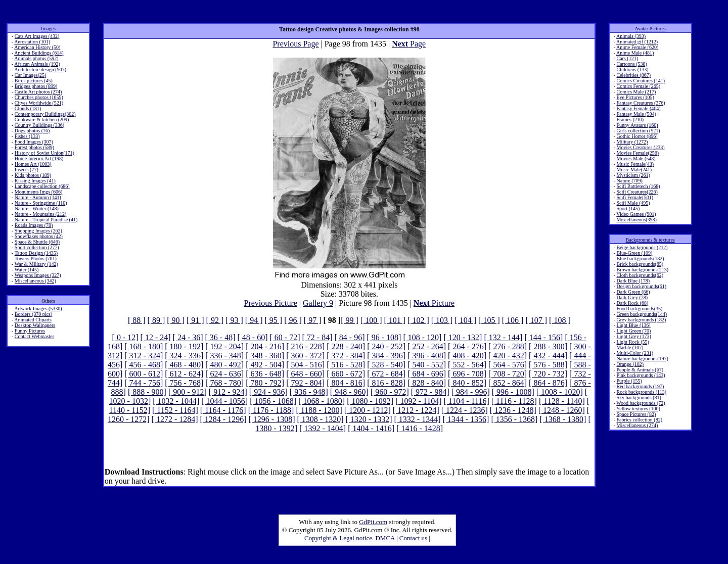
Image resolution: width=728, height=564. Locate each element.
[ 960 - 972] (390, 392)
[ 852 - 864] (508, 383)
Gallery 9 (318, 303)
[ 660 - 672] (346, 374)
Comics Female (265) (638, 86)
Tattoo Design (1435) (36, 253)
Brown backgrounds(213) (642, 270)
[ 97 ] (313, 320)
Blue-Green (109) (634, 253)
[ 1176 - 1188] (271, 410)
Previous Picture (270, 303)
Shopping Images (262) (38, 231)
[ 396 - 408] (427, 356)
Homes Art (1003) (33, 164)
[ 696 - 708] (467, 374)
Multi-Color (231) (635, 353)
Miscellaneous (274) (637, 425)
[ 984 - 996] (471, 392)
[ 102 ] (418, 320)
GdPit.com (373, 522)
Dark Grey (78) (632, 297)
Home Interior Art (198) (39, 158)
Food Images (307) (34, 142)
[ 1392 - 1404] (323, 428)
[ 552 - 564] (467, 365)
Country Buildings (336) (39, 125)
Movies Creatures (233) (640, 147)
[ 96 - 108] (384, 337)
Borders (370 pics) (33, 314)
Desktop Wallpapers (35, 325)
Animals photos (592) (36, 58)
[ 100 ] (371, 320)
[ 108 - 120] (422, 337)
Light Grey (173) (633, 336)
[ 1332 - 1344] (417, 419)
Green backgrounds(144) (642, 314)
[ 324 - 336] (184, 356)
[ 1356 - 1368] (514, 419)
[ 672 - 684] (386, 374)
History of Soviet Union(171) (44, 153)
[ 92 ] (215, 320)
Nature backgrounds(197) (642, 359)
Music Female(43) (635, 164)
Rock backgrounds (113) (641, 392)
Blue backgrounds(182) (640, 258)
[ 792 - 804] (305, 383)
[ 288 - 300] (548, 346)
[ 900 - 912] (188, 392)
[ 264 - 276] (467, 346)
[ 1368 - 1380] (563, 419)
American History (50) (37, 47)
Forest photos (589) (34, 147)
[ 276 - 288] (508, 346)
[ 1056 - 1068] (273, 401)
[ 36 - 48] (220, 337)
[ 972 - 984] (430, 392)
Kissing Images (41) (35, 181)
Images (48, 29)
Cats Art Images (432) (37, 36)
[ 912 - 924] (228, 392)
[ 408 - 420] (467, 356)
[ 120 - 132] (463, 337)
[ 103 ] (442, 320)
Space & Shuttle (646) (37, 242)
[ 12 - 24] (156, 337)
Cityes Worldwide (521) (39, 103)
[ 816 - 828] (386, 383)
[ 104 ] (465, 320)
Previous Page (295, 44)
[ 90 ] (176, 320)
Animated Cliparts (33, 320)
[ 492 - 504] (265, 365)
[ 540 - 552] (427, 365)
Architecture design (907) (40, 69)
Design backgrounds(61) (641, 286)
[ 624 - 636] (224, 374)
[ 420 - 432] (508, 356)
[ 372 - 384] (346, 356)
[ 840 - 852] (467, 383)
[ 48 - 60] (253, 337)
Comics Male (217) (636, 92)
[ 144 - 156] (543, 337)
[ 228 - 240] (346, 346)
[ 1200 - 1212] (368, 410)
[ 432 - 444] (548, 356)
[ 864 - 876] (548, 383)
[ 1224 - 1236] (465, 410)
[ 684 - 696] (427, 374)
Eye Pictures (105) (635, 97)
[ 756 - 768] (184, 383)
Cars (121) (627, 58)
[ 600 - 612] (144, 374)
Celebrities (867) (633, 75)
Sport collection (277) (37, 247)
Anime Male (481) (635, 53)
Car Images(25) (30, 75)
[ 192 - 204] (224, 346)
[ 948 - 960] (349, 392)
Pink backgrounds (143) (641, 375)
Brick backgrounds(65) (640, 264)
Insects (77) (27, 170)
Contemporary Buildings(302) (45, 114)
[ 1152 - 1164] (175, 410)
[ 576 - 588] (548, 365)
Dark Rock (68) (632, 303)
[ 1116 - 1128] (514, 401)
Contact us (413, 538)
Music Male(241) (634, 170)
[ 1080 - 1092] (370, 401)
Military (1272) (632, 142)
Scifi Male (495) (633, 203)
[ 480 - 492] (224, 365)
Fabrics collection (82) (639, 420)
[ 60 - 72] (285, 337)
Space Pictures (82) (636, 414)
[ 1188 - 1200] (319, 410)
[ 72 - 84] (317, 337)
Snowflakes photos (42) (39, 236)
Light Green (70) (633, 331)
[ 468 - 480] (184, 365)
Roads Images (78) (34, 225)
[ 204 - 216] (265, 346)
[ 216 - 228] (305, 346)
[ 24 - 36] (188, 337)
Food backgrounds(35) (639, 309)
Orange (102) (630, 364)
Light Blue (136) (633, 325)
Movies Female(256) (638, 153)
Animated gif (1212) (637, 42)
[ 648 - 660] (305, 374)
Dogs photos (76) (32, 131)
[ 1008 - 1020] (560, 392)
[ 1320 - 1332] (369, 419)
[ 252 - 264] (427, 346)
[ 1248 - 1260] (562, 410)
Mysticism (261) (633, 175)
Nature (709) (629, 181)
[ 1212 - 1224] (416, 410)
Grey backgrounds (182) (641, 320)
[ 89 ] (156, 320)
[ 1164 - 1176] (223, 410)
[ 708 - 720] (508, 374)
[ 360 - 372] (305, 356)
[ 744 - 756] (144, 383)
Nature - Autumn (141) (38, 197)
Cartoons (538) (631, 64)
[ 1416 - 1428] (420, 428)
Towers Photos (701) (36, 258)
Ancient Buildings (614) (39, 53)
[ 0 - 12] (125, 337)
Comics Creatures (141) (641, 81)
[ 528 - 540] (386, 365)
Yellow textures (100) (638, 409)
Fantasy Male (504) (636, 114)
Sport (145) (628, 208)
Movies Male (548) (636, 158)
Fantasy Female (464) (638, 108)
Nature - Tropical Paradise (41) (46, 220)
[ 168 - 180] (144, 346)
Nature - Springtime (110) (41, 203)
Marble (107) (630, 347)
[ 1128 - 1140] (562, 401)
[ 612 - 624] (184, 374)
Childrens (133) (632, 69)
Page (409, 44)
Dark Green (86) (633, 292)
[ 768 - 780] (224, 383)
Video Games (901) (636, 214)
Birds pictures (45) (34, 81)
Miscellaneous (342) (35, 281)
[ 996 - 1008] (513, 392)
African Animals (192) (37, 64)
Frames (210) (630, 120)
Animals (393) (631, 36)
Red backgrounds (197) (640, 386)
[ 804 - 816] (346, 383)
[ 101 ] (395, 320)
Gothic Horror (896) (637, 136)
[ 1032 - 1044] (176, 401)
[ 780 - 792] (265, 383)
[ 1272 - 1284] (175, 419)
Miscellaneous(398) (636, 220)
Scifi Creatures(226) (637, 192)
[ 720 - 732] (548, 374)
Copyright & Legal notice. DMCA (350, 538)
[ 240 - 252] (386, 346)
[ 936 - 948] (309, 392)
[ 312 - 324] (144, 356)
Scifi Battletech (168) (638, 186)
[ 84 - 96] (349, 337)
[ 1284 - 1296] (223, 419)
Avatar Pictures (650, 29)
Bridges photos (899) (36, 86)
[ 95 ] (274, 320)
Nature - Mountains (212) (40, 214)
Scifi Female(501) (634, 197)
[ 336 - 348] (224, 356)
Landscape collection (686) (42, 186)
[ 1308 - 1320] (321, 419)
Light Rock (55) (632, 342)
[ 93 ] (234, 320)
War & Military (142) (36, 264)
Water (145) (27, 270)
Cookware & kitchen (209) (42, 120)
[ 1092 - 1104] (418, 401)
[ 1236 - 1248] (513, 410)
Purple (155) (629, 381)
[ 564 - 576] (508, 365)
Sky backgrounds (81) (639, 397)
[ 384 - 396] (386, 356)
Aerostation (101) (32, 42)
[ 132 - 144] (503, 337)
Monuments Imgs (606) (38, 192)
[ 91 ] (195, 320)
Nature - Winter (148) (37, 208)
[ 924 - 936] (268, 392)
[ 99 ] (350, 320)
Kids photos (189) (33, 175)
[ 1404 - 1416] (371, 428)
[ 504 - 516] (305, 365)
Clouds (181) (28, 108)
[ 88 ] (137, 320)
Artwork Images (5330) (38, 309)
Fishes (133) (27, 136)
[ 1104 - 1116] (467, 401)
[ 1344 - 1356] (466, 419)
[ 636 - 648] (265, 374)
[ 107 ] (536, 320)
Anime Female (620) (637, 47)
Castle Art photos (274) (38, 92)
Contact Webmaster (34, 336)
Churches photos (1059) (39, 97)
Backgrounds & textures (650, 240)
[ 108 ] (560, 320)
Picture (434, 303)
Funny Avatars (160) (637, 125)
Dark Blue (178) (633, 281)
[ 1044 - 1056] (224, 401)
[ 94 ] (254, 320)
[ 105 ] (489, 320)
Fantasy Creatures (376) (641, 103)
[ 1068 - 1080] (322, 401)
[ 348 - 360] (265, 356)
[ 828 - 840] (427, 383)
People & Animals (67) (640, 370)
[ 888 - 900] (147, 392)
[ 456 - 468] (144, 365)
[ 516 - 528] (346, 365)
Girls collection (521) (638, 131)
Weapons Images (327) (38, 275)
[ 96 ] (293, 320)
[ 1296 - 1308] (272, 419)
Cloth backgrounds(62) (640, 275)
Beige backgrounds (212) (642, 247)
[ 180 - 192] (184, 346)
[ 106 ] (513, 320)
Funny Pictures (30, 331)
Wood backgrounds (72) (641, 403)
